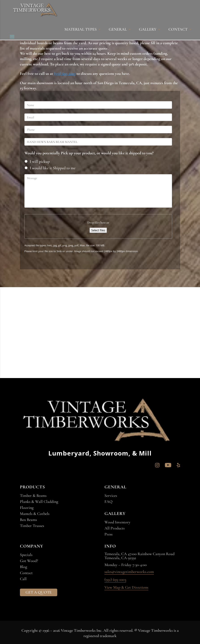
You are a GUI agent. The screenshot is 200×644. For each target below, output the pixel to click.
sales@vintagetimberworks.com (129, 572)
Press (109, 534)
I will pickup (40, 161)
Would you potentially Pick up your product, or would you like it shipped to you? (89, 153)
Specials (26, 555)
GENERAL (118, 30)
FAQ (109, 502)
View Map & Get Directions (126, 588)
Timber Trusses (32, 526)
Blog (23, 567)
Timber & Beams (33, 496)
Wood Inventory (117, 522)
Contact (26, 573)
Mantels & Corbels (35, 514)
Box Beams (28, 520)
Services (111, 496)
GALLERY (148, 30)
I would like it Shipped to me (53, 168)
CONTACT (178, 30)
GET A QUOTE (39, 592)
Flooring (27, 508)
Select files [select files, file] (98, 230)
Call (23, 579)
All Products (115, 528)
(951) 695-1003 (65, 73)
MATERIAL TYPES (81, 30)
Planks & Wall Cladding (39, 502)
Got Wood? (29, 561)
